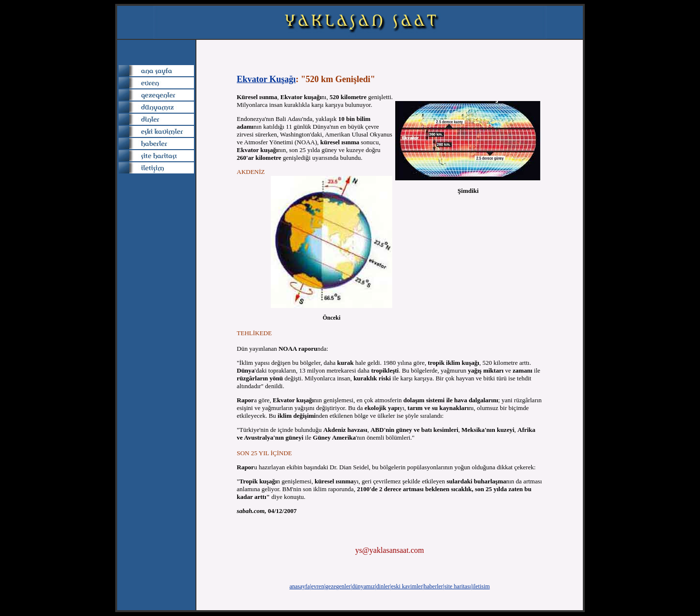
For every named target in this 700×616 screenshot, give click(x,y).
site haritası (458, 586)
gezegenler (338, 586)
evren (318, 586)
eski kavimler (407, 586)
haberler (433, 586)
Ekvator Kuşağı (266, 79)
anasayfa (299, 586)
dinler (383, 586)
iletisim (481, 586)
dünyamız (363, 586)
